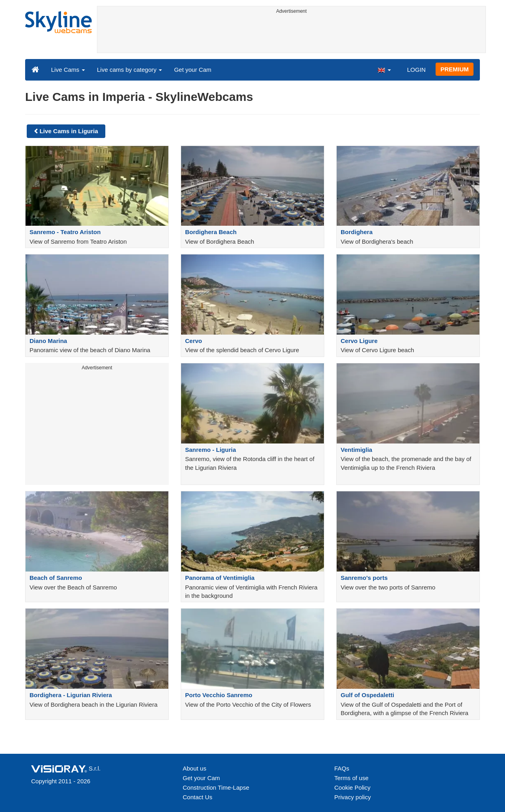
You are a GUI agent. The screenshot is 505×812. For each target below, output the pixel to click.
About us (194, 768)
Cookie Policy (352, 787)
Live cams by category (129, 70)
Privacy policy (353, 797)
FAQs (342, 768)
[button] (384, 69)
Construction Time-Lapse (216, 787)
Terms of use (351, 778)
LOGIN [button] (416, 70)
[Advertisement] (291, 35)
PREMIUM (455, 69)
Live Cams (68, 70)
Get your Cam (192, 70)
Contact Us (197, 797)
